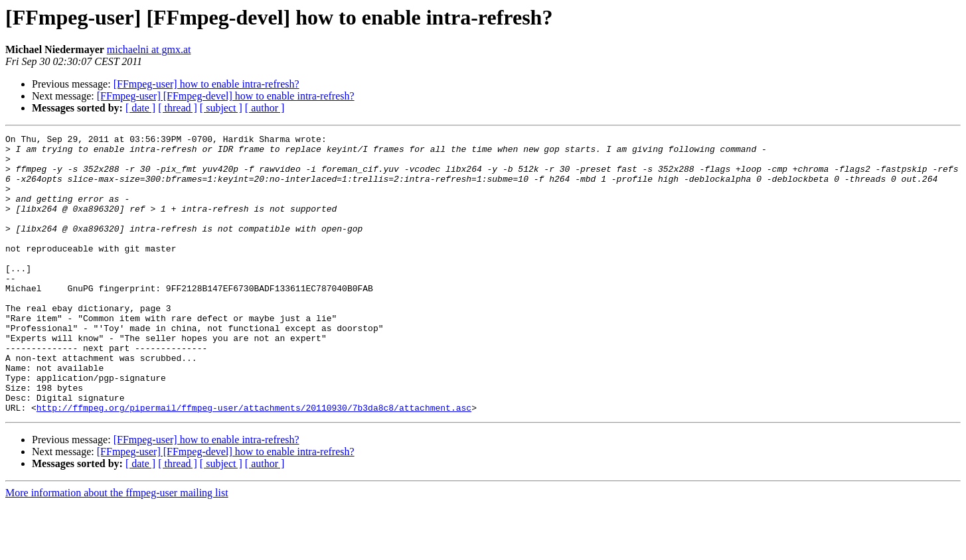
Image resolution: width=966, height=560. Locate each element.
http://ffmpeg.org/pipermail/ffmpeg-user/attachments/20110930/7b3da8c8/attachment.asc (254, 463)
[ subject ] (221, 108)
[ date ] (140, 108)
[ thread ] (178, 108)
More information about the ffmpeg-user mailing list (117, 548)
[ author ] (265, 108)
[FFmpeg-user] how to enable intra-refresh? (206, 84)
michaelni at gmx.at (149, 49)
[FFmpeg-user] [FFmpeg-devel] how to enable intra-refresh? (226, 96)
